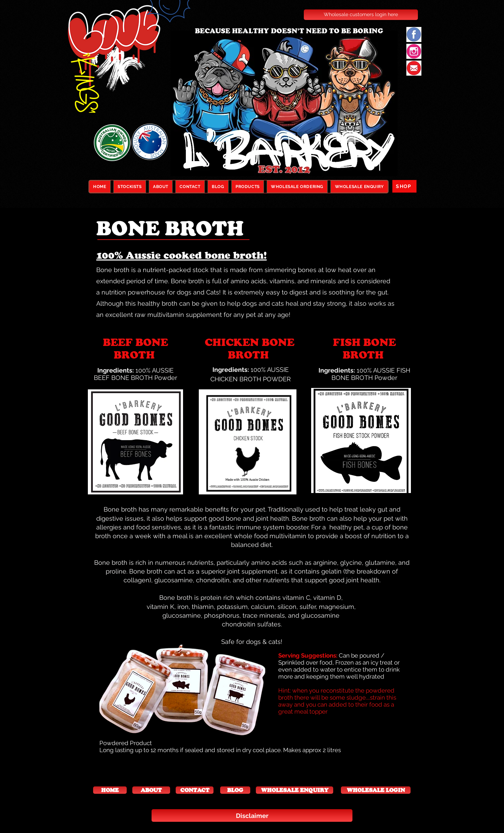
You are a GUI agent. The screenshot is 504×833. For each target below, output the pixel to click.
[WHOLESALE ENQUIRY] (295, 790)
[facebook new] (414, 34)
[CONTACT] (195, 790)
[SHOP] (404, 186)
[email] (414, 68)
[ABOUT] (151, 790)
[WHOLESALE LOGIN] (376, 790)
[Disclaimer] (252, 815)
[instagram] (414, 51)
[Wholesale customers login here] (361, 15)
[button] (110, 790)
